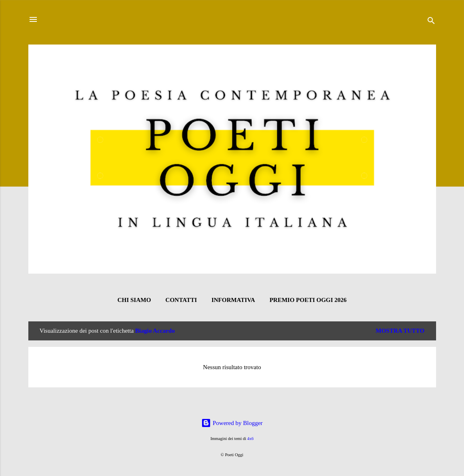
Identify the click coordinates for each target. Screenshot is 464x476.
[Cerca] (431, 22)
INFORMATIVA (233, 300)
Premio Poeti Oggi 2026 (308, 300)
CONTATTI (181, 300)
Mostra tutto (400, 331)
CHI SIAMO (134, 300)
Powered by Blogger (232, 423)
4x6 (251, 439)
